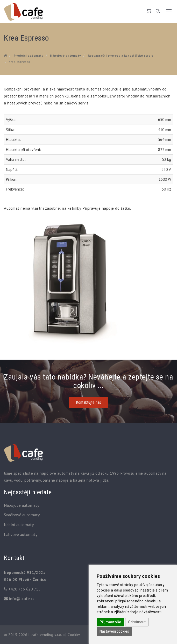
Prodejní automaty (29, 55)
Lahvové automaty (21, 534)
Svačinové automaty (22, 515)
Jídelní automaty (19, 525)
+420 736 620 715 (24, 589)
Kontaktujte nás (88, 402)
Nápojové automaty (66, 55)
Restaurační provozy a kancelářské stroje (121, 55)
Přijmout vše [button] (110, 622)
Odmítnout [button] (137, 622)
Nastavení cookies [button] (114, 631)
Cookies (74, 635)
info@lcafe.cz (22, 599)
